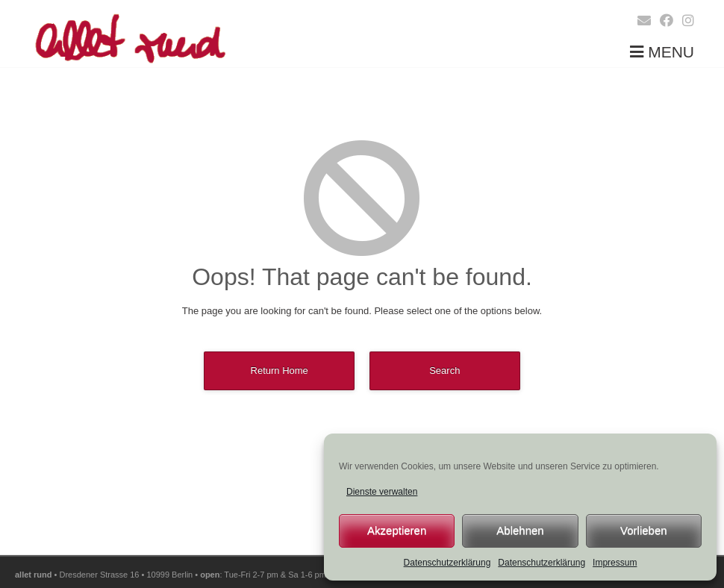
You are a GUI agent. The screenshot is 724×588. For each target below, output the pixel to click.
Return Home (280, 370)
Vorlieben (644, 530)
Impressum (615, 563)
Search (444, 370)
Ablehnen (520, 530)
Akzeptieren (397, 530)
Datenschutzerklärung (447, 563)
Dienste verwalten (382, 492)
